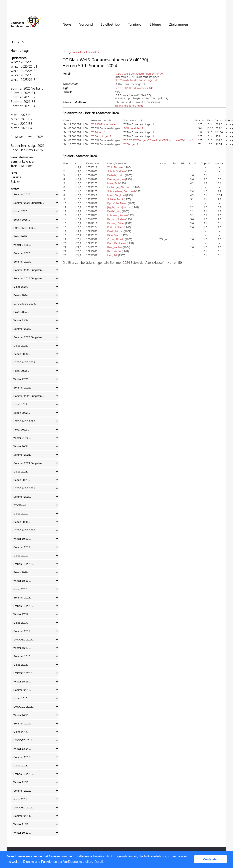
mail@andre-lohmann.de (129, 106)
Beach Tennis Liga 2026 (28, 146)
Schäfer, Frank (115, 199)
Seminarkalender (23, 161)
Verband (86, 24)
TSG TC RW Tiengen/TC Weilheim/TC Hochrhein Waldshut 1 (158, 140)
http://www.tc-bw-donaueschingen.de (136, 80)
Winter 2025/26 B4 (24, 80)
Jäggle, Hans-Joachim (119, 207)
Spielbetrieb (110, 24)
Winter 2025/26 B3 (24, 75)
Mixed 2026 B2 (21, 119)
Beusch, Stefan (116, 219)
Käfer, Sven (114, 235)
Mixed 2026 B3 (21, 124)
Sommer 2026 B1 (23, 93)
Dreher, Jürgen (116, 179)
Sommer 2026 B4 (23, 106)
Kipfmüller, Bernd (117, 203)
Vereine (16, 177)
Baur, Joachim (115, 247)
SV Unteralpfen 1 (133, 128)
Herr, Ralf (113, 255)
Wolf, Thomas (115, 167)
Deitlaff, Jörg (114, 211)
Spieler (15, 182)
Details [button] (99, 862)
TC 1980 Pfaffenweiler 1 (105, 124)
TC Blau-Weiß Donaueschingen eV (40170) (139, 74)
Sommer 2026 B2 (23, 97)
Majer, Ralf (113, 183)
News (67, 24)
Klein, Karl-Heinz (117, 243)
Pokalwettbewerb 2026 (27, 137)
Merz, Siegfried (117, 195)
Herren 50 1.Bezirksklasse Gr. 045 (134, 88)
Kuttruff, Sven (115, 227)
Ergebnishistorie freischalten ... (84, 52)
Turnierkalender (22, 166)
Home (15, 42)
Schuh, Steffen (116, 171)
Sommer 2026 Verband (27, 88)
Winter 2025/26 (22, 62)
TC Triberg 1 (98, 132)
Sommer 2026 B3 (23, 102)
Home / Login (20, 51)
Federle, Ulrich (116, 175)
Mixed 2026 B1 (21, 115)
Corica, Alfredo (116, 239)
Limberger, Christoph (120, 187)
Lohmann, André (117, 215)
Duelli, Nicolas (115, 231)
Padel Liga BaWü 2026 (27, 150)
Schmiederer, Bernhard (121, 191)
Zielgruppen (179, 24)
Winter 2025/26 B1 (24, 66)
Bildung (155, 24)
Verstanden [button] (211, 859)
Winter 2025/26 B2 (24, 71)
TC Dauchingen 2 (101, 136)
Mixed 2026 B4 (21, 128)
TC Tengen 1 (131, 144)
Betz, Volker (114, 251)
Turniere (134, 24)
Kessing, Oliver (116, 223)
